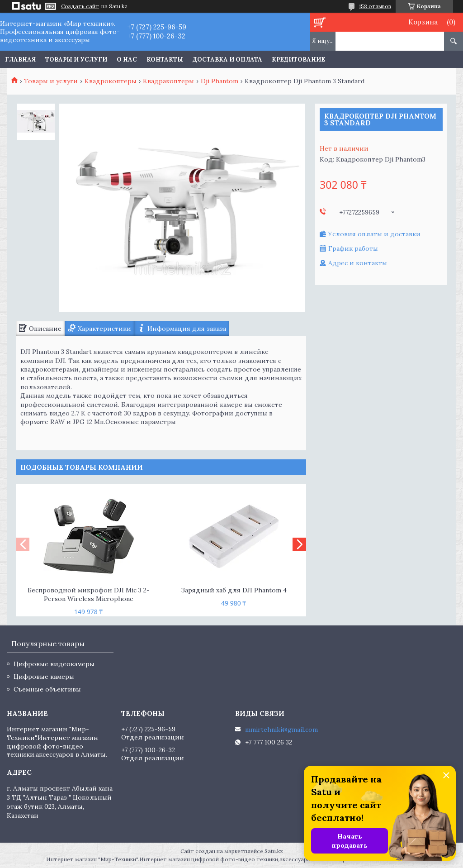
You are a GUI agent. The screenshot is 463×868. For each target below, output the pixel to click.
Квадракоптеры (168, 81)
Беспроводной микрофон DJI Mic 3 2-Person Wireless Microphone (89, 594)
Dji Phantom (220, 81)
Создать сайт (80, 6)
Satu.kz (274, 851)
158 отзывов (375, 6)
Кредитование (298, 60)
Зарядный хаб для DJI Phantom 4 (234, 590)
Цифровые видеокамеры (54, 664)
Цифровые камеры (44, 677)
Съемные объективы (47, 689)
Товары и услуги (76, 60)
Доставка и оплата (227, 60)
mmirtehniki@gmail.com (281, 730)
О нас (127, 60)
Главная (20, 60)
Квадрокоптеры (111, 81)
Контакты (165, 60)
